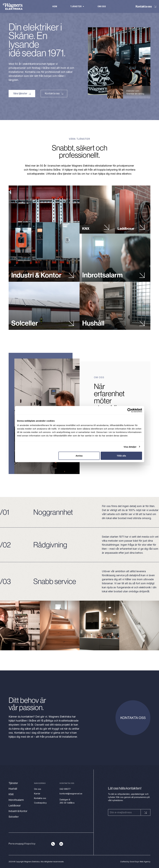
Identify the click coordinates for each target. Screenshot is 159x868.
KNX (86, 228)
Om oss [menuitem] (102, 6)
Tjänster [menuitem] (76, 6)
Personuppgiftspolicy (22, 844)
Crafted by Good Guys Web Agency (135, 862)
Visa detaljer (130, 447)
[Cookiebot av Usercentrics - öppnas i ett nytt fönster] (129, 410)
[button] (83, 6)
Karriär (37, 794)
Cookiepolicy (40, 803)
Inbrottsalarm (102, 274)
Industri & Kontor (36, 274)
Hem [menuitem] (55, 6)
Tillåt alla (121, 456)
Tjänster (13, 783)
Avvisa (79, 456)
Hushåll (93, 322)
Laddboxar (126, 228)
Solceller (25, 322)
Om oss (38, 789)
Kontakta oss (144, 6)
